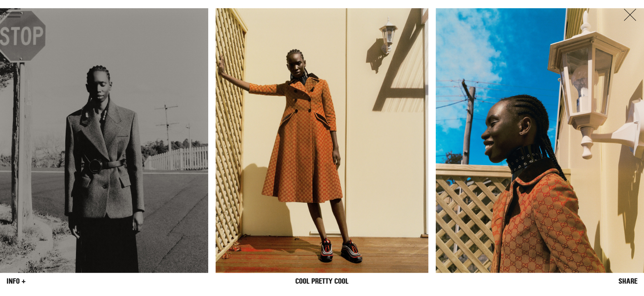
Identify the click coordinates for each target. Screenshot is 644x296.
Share (628, 281)
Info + (16, 281)
